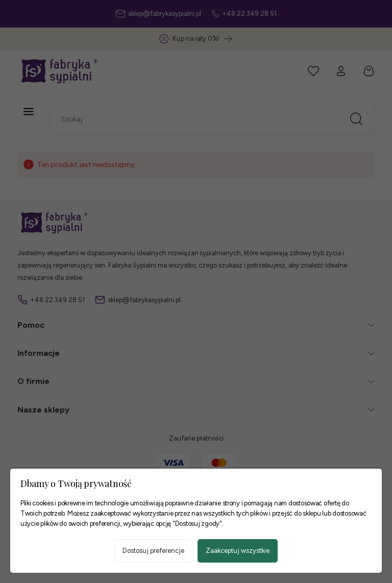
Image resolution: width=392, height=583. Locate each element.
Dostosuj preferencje (153, 551)
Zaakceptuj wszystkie (238, 551)
